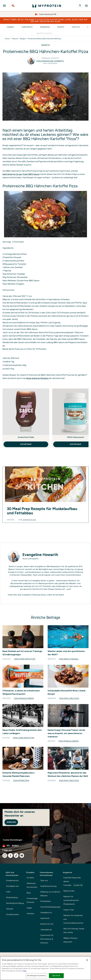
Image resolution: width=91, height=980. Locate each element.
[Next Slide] (87, 422)
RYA (81, 566)
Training (10, 27)
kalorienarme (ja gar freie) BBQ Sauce (21, 174)
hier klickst (60, 595)
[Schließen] (87, 960)
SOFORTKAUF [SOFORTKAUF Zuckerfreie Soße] (26, 444)
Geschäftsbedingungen (50, 907)
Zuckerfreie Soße (26, 437)
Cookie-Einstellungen (13, 840)
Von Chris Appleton (25, 659)
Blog (29, 893)
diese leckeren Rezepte (37, 378)
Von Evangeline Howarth (50, 61)
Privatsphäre (46, 901)
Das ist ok (56, 976)
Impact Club (69, 910)
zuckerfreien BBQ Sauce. (26, 329)
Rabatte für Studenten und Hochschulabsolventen (73, 919)
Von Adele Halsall (69, 659)
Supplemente (27, 27)
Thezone (15, 39)
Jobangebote (46, 930)
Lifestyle (76, 27)
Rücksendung (12, 897)
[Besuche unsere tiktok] (16, 855)
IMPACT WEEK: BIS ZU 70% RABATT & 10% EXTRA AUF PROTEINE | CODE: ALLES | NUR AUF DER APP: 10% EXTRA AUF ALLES (45, 20)
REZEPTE (46, 45)
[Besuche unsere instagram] (5, 855)
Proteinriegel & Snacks (32, 900)
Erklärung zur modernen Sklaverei (50, 894)
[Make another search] (45, 33)
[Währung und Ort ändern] (45, 846)
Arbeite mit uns (47, 924)
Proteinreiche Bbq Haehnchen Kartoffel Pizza (44, 39)
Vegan (29, 908)
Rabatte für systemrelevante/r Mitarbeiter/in (71, 900)
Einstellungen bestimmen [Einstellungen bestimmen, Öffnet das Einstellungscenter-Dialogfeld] (36, 976)
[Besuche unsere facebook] (10, 855)
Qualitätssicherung (48, 886)
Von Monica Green (24, 698)
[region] (45, 968)
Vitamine (30, 913)
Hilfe (8, 892)
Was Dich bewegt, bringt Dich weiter (74, 930)
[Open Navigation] (4, 6)
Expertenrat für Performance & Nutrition (47, 939)
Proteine (30, 878)
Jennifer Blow (29, 520)
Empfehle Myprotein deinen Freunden (73, 882)
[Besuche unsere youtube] (22, 855)
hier (25, 971)
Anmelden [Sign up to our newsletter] (11, 822)
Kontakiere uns (13, 886)
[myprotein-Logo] (47, 6)
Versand (10, 909)
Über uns (44, 880)
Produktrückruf (13, 914)
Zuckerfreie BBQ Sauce (28, 281)
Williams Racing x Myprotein (71, 940)
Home (7, 39)
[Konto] (80, 6)
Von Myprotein (21, 780)
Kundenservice (12, 880)
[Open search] (13, 6)
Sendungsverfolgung (15, 903)
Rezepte (61, 27)
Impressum (45, 918)
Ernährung (45, 27)
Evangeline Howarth (40, 555)
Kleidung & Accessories (32, 885)
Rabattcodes (69, 891)
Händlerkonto (46, 913)
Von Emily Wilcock (69, 698)
